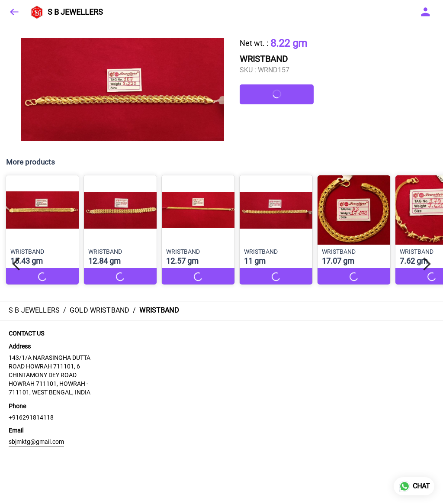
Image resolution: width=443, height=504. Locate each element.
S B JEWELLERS (75, 12)
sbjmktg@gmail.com (36, 442)
